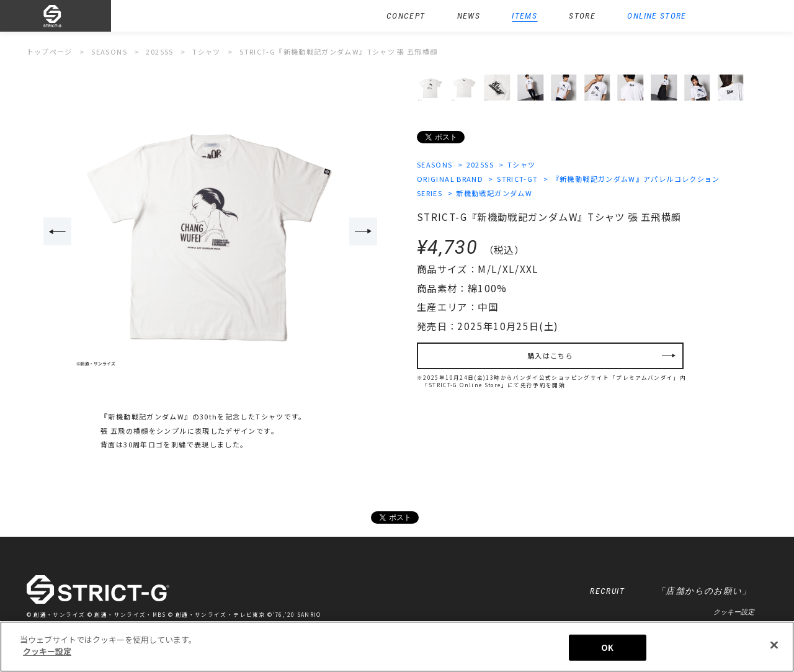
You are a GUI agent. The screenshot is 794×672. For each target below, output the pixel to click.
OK (607, 647)
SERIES (430, 193)
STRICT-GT (517, 179)
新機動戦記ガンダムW (494, 193)
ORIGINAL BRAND (450, 179)
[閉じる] (774, 645)
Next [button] (363, 231)
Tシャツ (521, 164)
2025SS (480, 164)
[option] (210, 232)
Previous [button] (57, 231)
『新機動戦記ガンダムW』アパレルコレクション (636, 179)
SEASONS (435, 164)
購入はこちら (550, 356)
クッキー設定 (734, 612)
